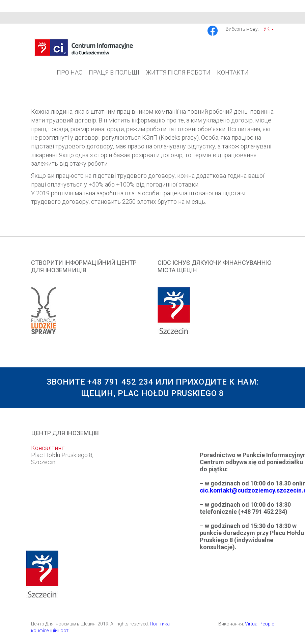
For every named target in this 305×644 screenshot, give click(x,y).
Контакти (233, 72)
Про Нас (70, 72)
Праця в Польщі (114, 72)
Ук (269, 29)
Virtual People (259, 624)
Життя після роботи (178, 72)
